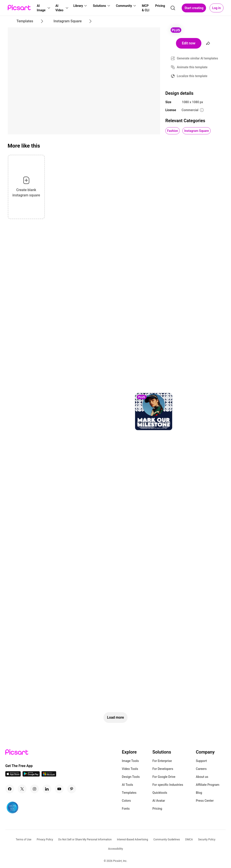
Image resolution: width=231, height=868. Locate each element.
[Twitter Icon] (22, 789)
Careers (201, 769)
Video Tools (130, 769)
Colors (126, 801)
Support (201, 761)
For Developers (163, 769)
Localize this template (192, 76)
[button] (43, 8)
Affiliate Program (208, 785)
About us (202, 777)
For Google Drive (164, 777)
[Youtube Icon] (59, 789)
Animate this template (192, 67)
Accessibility (115, 849)
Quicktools (160, 793)
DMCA (189, 840)
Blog (199, 793)
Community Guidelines (167, 840)
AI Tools (127, 785)
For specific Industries (168, 785)
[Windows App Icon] (49, 775)
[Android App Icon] (31, 775)
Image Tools (130, 761)
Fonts (126, 809)
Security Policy (207, 840)
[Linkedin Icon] (47, 789)
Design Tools (131, 777)
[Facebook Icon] (10, 789)
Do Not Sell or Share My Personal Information (85, 840)
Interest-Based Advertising (133, 840)
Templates (129, 793)
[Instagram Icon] (34, 789)
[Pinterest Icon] (72, 789)
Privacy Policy (45, 840)
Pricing (157, 809)
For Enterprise (162, 761)
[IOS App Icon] (13, 775)
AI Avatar (159, 801)
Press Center (205, 801)
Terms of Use (24, 840)
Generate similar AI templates (198, 58)
